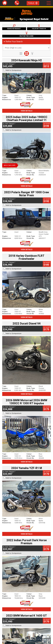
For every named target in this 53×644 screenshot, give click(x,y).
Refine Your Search (13, 42)
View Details (27, 111)
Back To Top (27, 610)
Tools (33, 3)
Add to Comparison (14, 70)
